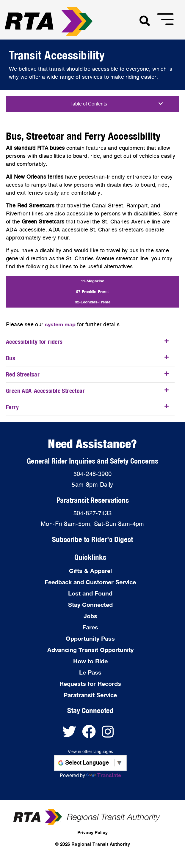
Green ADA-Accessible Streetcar (45, 391)
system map (60, 324)
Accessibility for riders (34, 342)
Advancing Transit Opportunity (90, 650)
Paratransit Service (90, 695)
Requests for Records (90, 683)
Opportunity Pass (90, 638)
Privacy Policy (93, 832)
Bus (11, 358)
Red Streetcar (23, 374)
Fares (90, 627)
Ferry (12, 407)
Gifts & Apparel (90, 571)
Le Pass (90, 672)
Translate (104, 775)
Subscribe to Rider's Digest (93, 539)
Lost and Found (90, 593)
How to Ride (90, 661)
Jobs (90, 616)
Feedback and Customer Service (90, 582)
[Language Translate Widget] (90, 763)
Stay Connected (90, 604)
